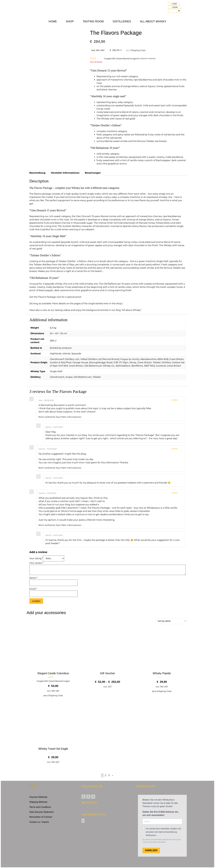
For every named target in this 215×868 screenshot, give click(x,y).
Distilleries (122, 21)
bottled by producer (61, 348)
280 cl (53, 341)
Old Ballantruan (82, 377)
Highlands (56, 354)
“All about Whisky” (131, 310)
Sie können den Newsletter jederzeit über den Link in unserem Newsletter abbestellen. (162, 841)
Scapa (69, 377)
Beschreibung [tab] (37, 173)
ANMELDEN (151, 850)
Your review (36, 563)
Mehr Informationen (71, 417)
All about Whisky (153, 21)
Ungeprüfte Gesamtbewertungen (121, 59)
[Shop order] (172, 621)
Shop (70, 21)
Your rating (36, 558)
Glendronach (57, 377)
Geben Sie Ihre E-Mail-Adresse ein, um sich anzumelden (161, 813)
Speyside (76, 354)
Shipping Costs (138, 50)
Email (33, 589)
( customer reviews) (146, 58)
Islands (66, 354)
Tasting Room (93, 21)
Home (53, 21)
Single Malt (56, 371)
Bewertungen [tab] (93, 173)
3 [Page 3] (109, 775)
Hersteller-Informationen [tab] (65, 173)
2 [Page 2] (106, 775)
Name (33, 578)
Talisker (97, 377)
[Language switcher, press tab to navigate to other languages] (175, 11)
